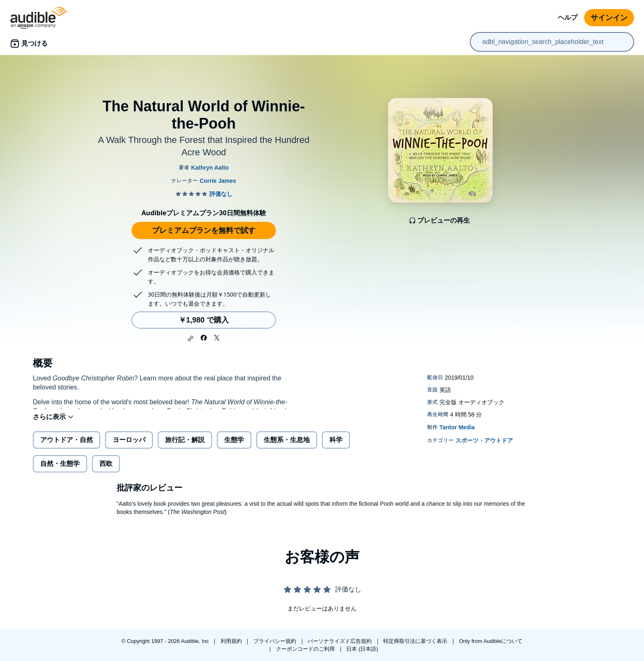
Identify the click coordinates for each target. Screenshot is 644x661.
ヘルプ (568, 17)
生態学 (234, 446)
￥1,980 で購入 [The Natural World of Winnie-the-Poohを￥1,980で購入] (204, 320)
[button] (191, 339)
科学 (336, 446)
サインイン (609, 18)
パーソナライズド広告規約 (340, 641)
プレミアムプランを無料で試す (204, 230)
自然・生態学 (60, 470)
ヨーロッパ (129, 446)
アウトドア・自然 (67, 446)
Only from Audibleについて (491, 641)
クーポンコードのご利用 (306, 649)
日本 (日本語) (362, 649)
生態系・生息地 (287, 446)
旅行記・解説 (185, 446)
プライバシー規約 (276, 641)
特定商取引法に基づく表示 (416, 641)
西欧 (106, 470)
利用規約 (232, 641)
